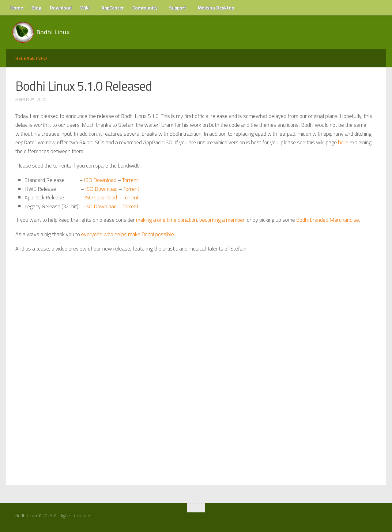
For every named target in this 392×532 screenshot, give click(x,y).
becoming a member (222, 220)
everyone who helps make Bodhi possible (128, 234)
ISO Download (100, 180)
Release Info (31, 58)
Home (17, 8)
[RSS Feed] (376, 518)
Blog (36, 8)
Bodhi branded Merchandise (328, 220)
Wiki (85, 8)
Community (145, 8)
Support (178, 8)
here (343, 142)
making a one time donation (166, 220)
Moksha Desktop (216, 8)
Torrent (130, 180)
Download (61, 8)
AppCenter (113, 8)
